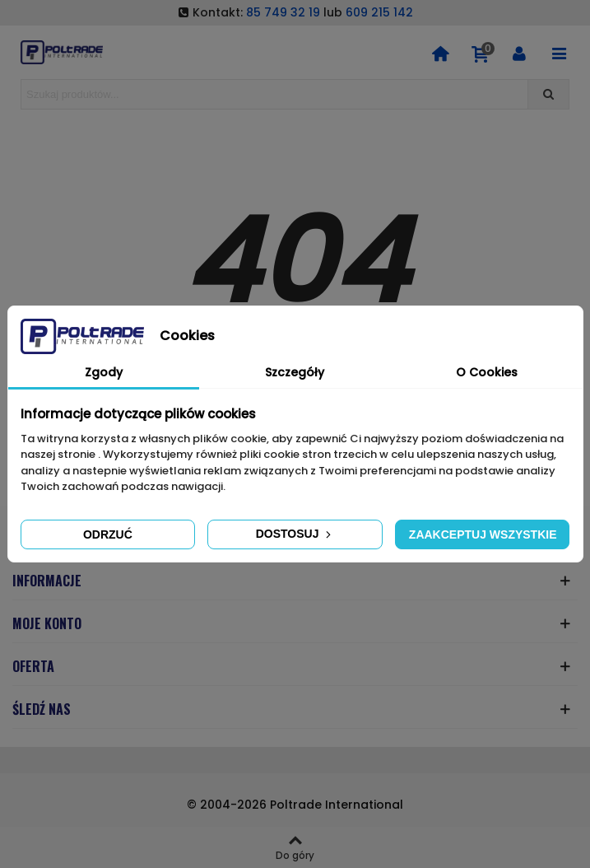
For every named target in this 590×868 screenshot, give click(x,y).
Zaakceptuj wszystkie (483, 534)
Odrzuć (108, 534)
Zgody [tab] (104, 372)
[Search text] (274, 94)
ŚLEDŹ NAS (42, 709)
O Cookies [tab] (487, 372)
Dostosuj (295, 534)
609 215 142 (379, 12)
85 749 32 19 (283, 12)
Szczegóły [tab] (295, 372)
